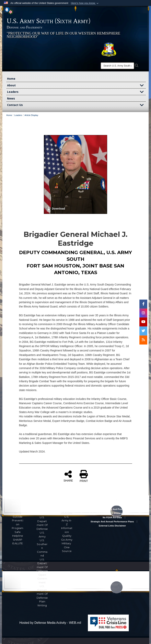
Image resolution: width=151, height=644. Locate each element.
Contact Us (76, 105)
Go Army (67, 540)
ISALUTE (17, 543)
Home (11, 79)
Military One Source (67, 547)
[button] (85, 3)
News (11, 98)
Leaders (76, 92)
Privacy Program (123, 513)
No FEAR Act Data (112, 517)
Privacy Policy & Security (94, 513)
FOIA (141, 513)
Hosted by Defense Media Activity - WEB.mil (50, 623)
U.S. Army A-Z (67, 520)
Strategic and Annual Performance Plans (112, 522)
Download (56, 209)
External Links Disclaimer (112, 526)
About (76, 86)
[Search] (117, 66)
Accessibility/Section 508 (112, 505)
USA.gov (67, 513)
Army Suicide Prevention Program (17, 520)
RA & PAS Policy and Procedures (112, 509)
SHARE (68, 476)
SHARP (18, 540)
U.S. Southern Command (42, 548)
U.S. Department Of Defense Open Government (42, 571)
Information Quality (67, 532)
